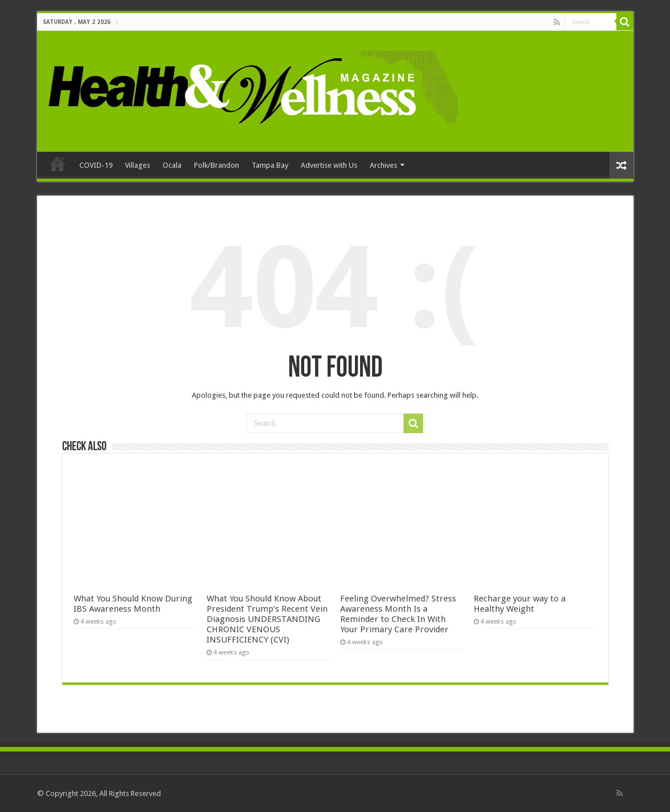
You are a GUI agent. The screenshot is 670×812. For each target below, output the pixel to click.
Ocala (172, 165)
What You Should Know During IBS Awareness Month (133, 604)
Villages (138, 165)
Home (58, 164)
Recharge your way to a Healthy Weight (520, 604)
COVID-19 (96, 165)
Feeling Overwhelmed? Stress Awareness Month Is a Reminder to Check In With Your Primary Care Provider (398, 614)
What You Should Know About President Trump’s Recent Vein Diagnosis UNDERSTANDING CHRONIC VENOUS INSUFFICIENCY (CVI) (267, 619)
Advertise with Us (329, 165)
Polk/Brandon (217, 165)
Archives (384, 165)
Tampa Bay (270, 165)
